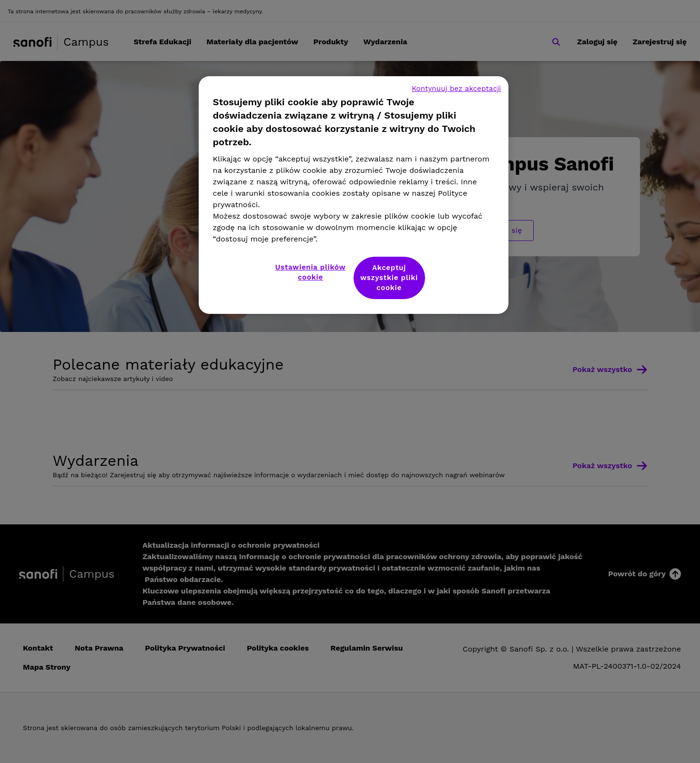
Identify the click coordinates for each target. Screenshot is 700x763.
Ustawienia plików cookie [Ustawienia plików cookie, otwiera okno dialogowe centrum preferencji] (311, 272)
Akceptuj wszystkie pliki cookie (389, 278)
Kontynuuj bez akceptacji (456, 89)
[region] (354, 195)
